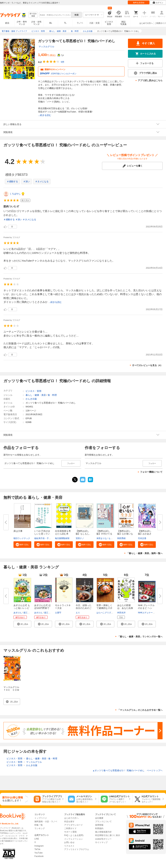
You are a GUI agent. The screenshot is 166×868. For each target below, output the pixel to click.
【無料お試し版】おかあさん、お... (145, 534)
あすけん (18, 613)
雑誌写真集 (123, 23)
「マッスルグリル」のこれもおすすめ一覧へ (140, 710)
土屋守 (58, 613)
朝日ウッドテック (22, 538)
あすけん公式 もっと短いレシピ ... (22, 608)
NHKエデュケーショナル (149, 613)
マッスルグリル (46, 47)
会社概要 (99, 818)
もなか (112, 538)
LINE (37, 839)
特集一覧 (39, 825)
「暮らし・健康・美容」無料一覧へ (145, 553)
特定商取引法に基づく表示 (108, 835)
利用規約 (99, 828)
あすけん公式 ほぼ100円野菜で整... (42, 608)
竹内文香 (142, 538)
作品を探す (69, 822)
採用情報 (99, 825)
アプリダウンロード (73, 825)
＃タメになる (42, 181)
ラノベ (80, 23)
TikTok (37, 849)
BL (51, 23)
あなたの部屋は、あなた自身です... (125, 608)
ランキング (40, 828)
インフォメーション (73, 839)
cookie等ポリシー (103, 839)
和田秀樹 (121, 538)
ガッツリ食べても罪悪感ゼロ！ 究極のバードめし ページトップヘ (128, 770)
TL (65, 23)
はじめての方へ (146, 23)
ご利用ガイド (160, 23)
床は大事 (18, 531)
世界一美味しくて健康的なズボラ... (104, 608)
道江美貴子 (29, 613)
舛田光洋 (121, 613)
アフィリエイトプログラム (77, 849)
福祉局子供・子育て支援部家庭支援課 (52, 538)
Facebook (39, 856)
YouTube (38, 853)
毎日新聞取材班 (62, 538)
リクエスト (69, 846)
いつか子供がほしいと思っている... (42, 534)
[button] (22, 545)
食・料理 (52, 395)
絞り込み (33, 15)
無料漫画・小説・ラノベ (46, 822)
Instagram (39, 846)
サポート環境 (70, 832)
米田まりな (102, 538)
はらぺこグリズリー (106, 613)
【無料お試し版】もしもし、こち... (84, 534)
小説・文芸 (94, 23)
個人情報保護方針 (103, 832)
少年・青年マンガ (22, 23)
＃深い (27, 181)
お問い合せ (69, 842)
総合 (7, 23)
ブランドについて (103, 822)
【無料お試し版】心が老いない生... (125, 534)
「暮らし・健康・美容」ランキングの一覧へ (140, 637)
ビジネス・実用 (33, 391)
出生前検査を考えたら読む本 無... (63, 534)
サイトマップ (101, 842)
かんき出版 (31, 399)
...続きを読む (45, 115)
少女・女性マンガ (36, 23)
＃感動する (12, 181)
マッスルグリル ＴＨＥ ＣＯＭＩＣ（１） (12, 690)
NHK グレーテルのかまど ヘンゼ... (146, 608)
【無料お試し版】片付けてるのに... (104, 534)
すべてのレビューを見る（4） (147, 365)
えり (78, 613)
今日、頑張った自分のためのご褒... (84, 608)
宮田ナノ (80, 538)
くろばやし (15, 194)
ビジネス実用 (109, 23)
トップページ (41, 818)
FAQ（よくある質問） (75, 835)
